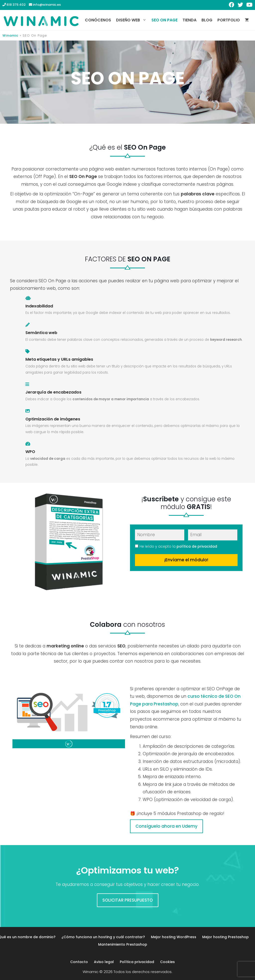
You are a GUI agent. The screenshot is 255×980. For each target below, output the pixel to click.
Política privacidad (137, 962)
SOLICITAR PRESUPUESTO (128, 900)
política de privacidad (197, 546)
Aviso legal (104, 962)
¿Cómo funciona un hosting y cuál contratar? (103, 937)
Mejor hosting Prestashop (225, 937)
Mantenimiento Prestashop (123, 944)
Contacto (79, 962)
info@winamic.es (45, 5)
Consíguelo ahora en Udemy (166, 826)
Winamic (10, 35)
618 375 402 (14, 5)
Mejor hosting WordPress (174, 937)
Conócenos (98, 20)
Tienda (190, 20)
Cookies (167, 962)
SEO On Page (164, 20)
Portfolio (229, 20)
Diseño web (132, 20)
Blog (207, 20)
